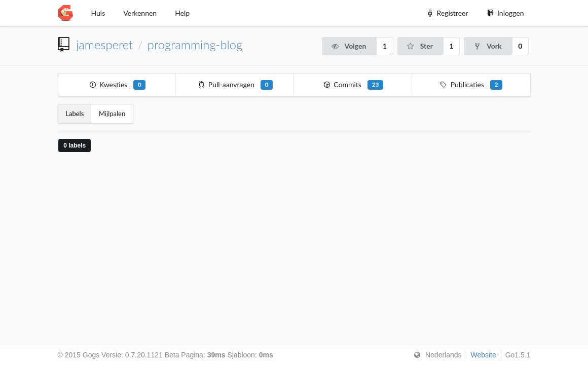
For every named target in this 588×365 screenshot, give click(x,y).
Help (182, 13)
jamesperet (104, 45)
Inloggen (505, 13)
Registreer (447, 13)
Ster (420, 46)
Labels (75, 114)
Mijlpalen (112, 114)
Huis (98, 13)
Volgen (349, 46)
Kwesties (117, 85)
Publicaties (471, 85)
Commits (353, 85)
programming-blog (195, 45)
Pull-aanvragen (235, 85)
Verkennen (140, 13)
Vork (487, 46)
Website (483, 355)
